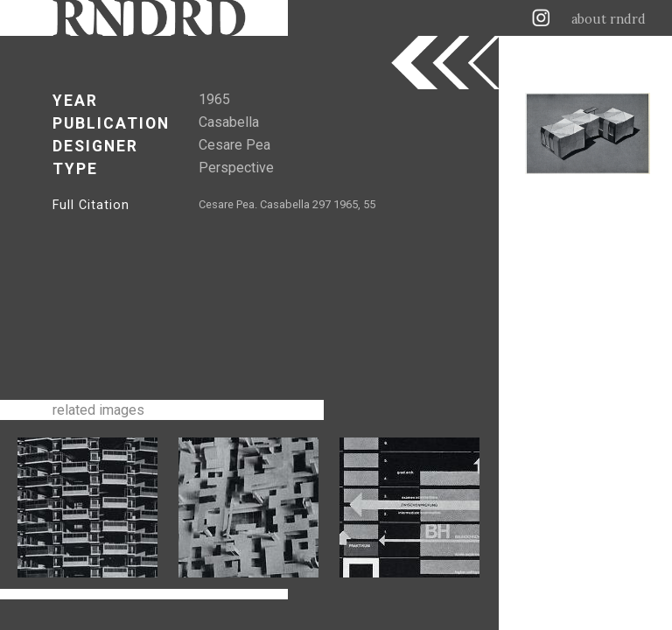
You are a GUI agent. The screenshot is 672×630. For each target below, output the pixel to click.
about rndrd (609, 19)
